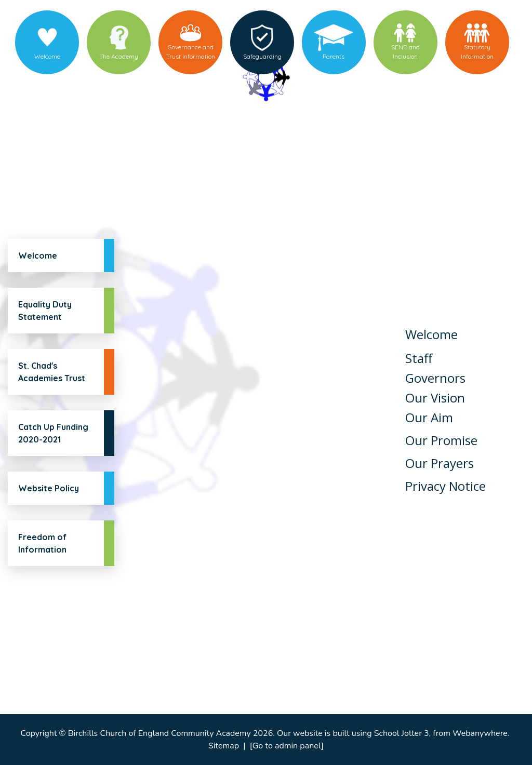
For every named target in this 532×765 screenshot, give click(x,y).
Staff (419, 358)
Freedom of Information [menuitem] (42, 543)
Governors (435, 378)
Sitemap (224, 746)
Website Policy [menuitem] (49, 488)
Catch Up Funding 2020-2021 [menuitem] (53, 433)
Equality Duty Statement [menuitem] (45, 311)
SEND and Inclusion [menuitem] (405, 52)
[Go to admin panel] (287, 746)
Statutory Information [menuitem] (477, 52)
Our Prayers (440, 463)
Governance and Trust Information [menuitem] (191, 52)
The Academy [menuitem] (119, 56)
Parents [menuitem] (334, 56)
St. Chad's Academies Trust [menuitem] (52, 372)
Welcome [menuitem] (47, 56)
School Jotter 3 (402, 733)
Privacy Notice (445, 486)
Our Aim (429, 417)
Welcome (431, 334)
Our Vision (435, 398)
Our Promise (441, 440)
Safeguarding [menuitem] (262, 56)
